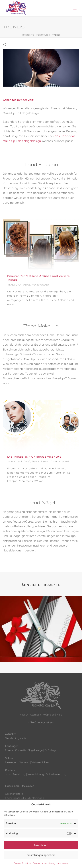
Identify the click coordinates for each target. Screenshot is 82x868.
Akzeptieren (41, 845)
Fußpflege (51, 750)
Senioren (24, 762)
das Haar (61, 136)
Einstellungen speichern (41, 855)
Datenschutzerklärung (44, 863)
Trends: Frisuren (40, 285)
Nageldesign (35, 750)
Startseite (28, 35)
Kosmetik (20, 750)
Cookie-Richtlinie (22, 863)
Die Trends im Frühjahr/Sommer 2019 (34, 457)
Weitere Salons (40, 762)
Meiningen (11, 762)
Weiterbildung (36, 774)
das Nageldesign (29, 141)
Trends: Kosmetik (60, 461)
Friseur (9, 750)
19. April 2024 (14, 285)
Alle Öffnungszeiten (41, 722)
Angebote (21, 738)
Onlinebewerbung (56, 774)
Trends (26, 285)
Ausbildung (19, 774)
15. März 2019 (14, 461)
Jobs (8, 774)
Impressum (63, 863)
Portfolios (43, 35)
